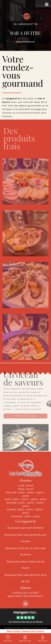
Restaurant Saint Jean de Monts (25, 528)
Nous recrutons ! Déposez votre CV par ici (25, 631)
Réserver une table (25, 416)
